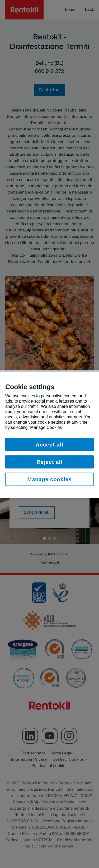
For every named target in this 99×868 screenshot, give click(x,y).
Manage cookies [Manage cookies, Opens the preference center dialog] (49, 479)
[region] (49, 434)
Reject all (50, 462)
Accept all (49, 444)
